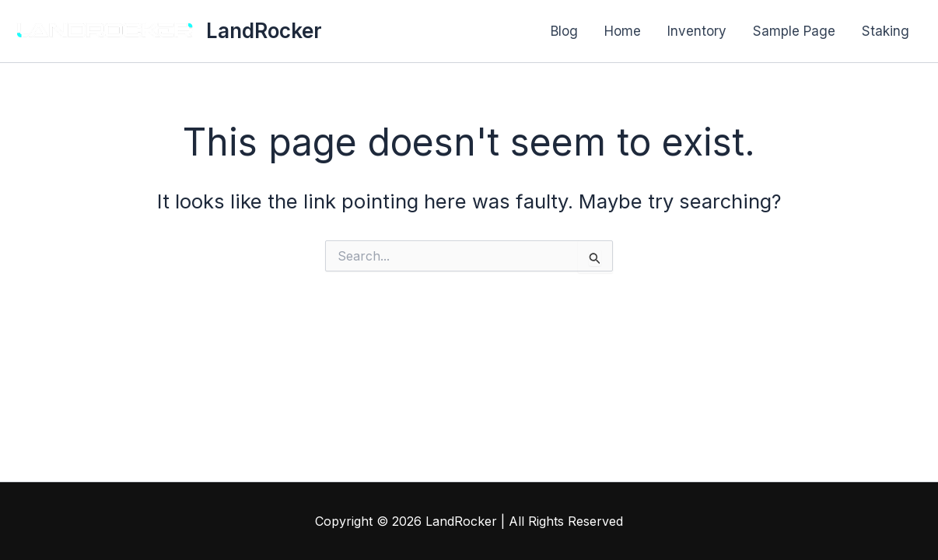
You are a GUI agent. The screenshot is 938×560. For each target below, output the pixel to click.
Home (623, 31)
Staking (885, 31)
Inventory (697, 31)
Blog (564, 31)
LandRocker (264, 31)
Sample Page (794, 31)
